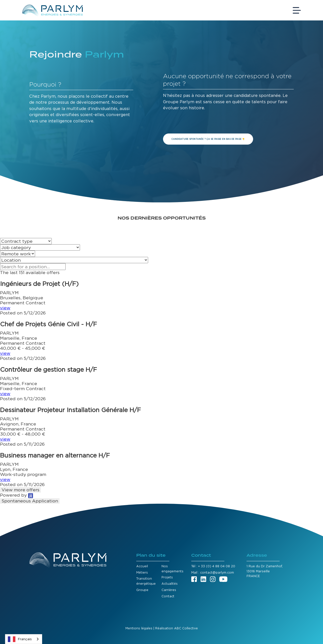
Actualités (170, 584)
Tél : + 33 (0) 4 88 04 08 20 (213, 566)
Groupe (142, 590)
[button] (161, 298)
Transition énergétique (146, 581)
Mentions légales (139, 628)
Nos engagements (172, 569)
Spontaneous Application (30, 501)
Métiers (142, 572)
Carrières (169, 590)
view (5, 308)
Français (20, 639)
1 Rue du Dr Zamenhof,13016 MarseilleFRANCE (265, 571)
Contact (168, 596)
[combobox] (24, 639)
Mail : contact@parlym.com (213, 572)
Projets (167, 577)
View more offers (20, 490)
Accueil (142, 566)
